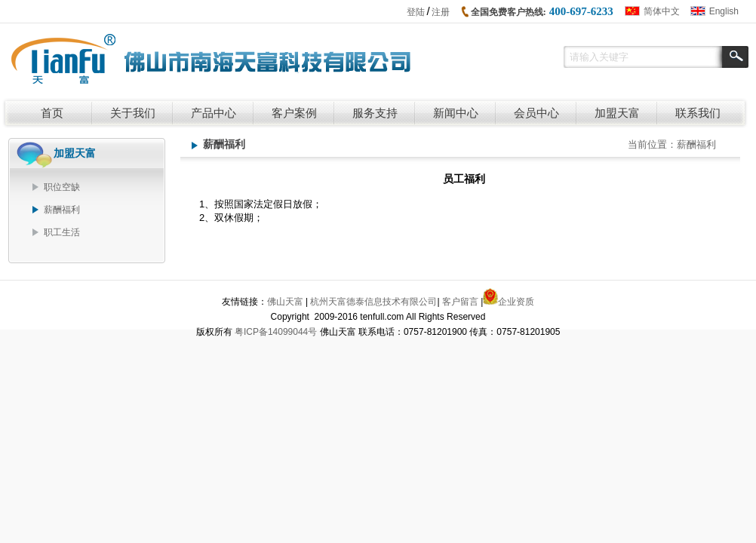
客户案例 (294, 113)
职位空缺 (62, 187)
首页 (52, 113)
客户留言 (460, 302)
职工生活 (62, 232)
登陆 (416, 12)
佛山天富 (285, 302)
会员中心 (536, 113)
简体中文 (662, 11)
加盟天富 (617, 113)
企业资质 (516, 302)
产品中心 (214, 113)
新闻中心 (456, 113)
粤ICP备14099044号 (276, 332)
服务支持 (375, 113)
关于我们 (133, 113)
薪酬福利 (62, 210)
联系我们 (698, 113)
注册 (441, 12)
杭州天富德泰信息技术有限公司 (373, 302)
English (724, 11)
